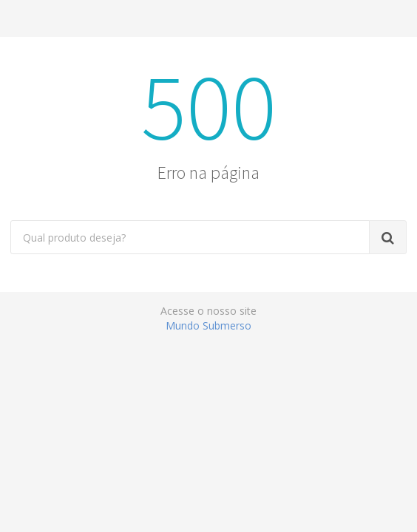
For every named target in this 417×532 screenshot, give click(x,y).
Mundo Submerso (208, 325)
